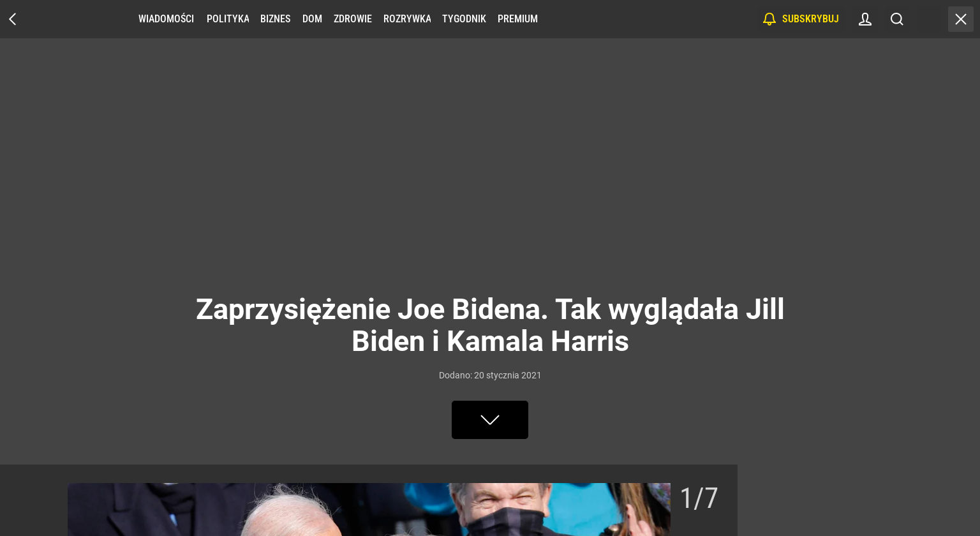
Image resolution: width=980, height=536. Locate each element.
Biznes (275, 19)
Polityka (228, 19)
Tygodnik (464, 19)
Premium (518, 19)
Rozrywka (407, 19)
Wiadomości (166, 19)
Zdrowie (353, 19)
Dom (312, 19)
